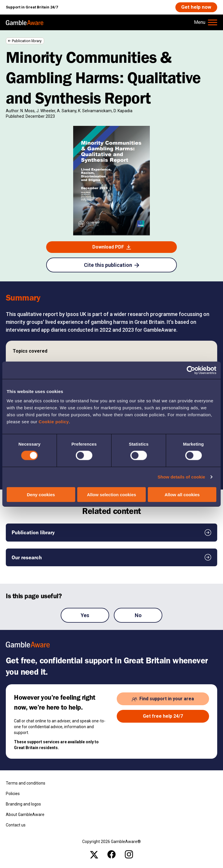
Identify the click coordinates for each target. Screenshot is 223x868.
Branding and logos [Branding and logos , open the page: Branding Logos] (23, 804)
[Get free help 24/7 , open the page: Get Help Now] (163, 717)
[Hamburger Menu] (206, 23)
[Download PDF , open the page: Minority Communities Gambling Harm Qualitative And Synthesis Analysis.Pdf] (111, 248)
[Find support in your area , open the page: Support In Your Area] (163, 699)
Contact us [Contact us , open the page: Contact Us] (16, 825)
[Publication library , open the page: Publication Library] (111, 533)
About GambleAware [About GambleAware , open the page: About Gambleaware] (25, 815)
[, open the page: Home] (25, 23)
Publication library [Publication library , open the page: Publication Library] (27, 41)
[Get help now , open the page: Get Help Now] (196, 7)
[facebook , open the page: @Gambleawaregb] (111, 855)
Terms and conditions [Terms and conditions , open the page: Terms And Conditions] (26, 783)
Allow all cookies (182, 494)
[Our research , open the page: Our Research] (111, 558)
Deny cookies (41, 494)
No (138, 616)
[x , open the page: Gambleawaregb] (94, 855)
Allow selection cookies (111, 494)
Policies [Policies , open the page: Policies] (13, 794)
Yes (85, 616)
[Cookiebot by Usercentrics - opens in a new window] (191, 370)
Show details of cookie (181, 477)
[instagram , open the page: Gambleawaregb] (129, 855)
